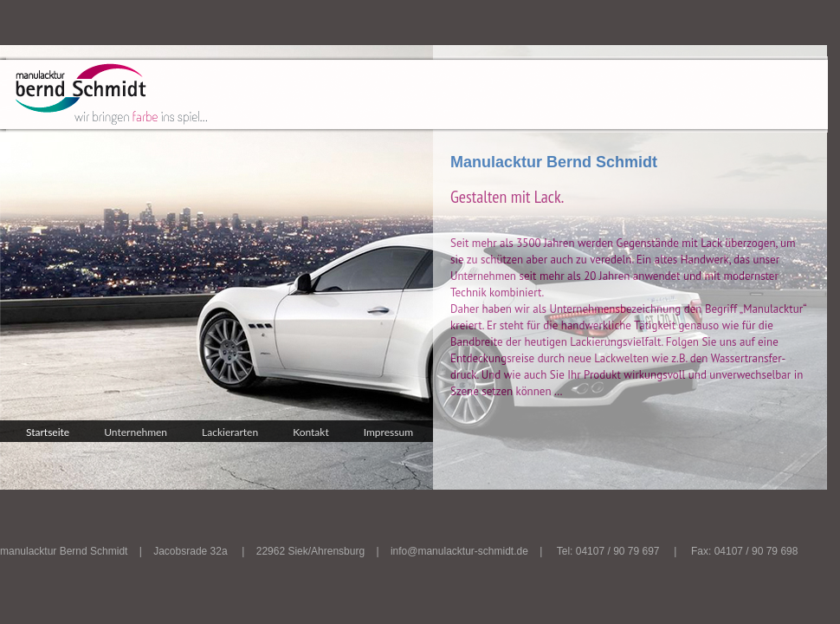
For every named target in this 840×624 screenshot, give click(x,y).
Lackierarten (230, 432)
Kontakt (311, 432)
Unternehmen (136, 432)
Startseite (48, 432)
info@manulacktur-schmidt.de (459, 551)
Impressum (388, 432)
